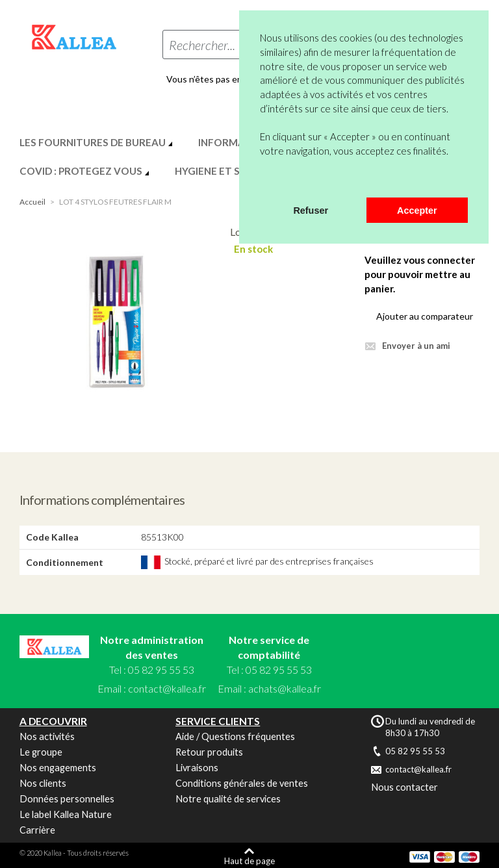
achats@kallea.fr (285, 688)
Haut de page (249, 861)
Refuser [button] (311, 211)
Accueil (32, 202)
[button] (262, 181)
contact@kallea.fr (167, 688)
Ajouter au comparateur (425, 316)
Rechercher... (202, 45)
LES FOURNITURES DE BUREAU (93, 142)
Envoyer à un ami (416, 346)
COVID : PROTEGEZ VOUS (81, 171)
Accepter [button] (417, 211)
